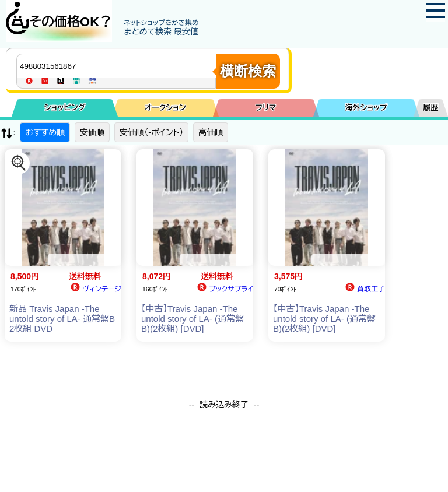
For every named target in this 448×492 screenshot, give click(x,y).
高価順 (211, 132)
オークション (165, 108)
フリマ (266, 108)
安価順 (92, 132)
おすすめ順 (45, 132)
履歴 (431, 108)
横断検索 (248, 71)
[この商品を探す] (19, 163)
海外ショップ (366, 108)
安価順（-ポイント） (151, 132)
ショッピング (65, 108)
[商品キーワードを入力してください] (119, 66)
